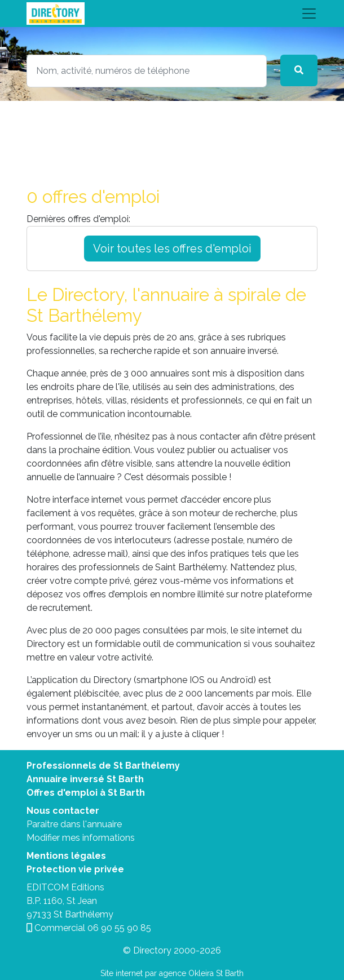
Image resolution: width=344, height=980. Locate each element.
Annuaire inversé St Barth (85, 779)
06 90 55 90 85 (119, 928)
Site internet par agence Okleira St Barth (172, 973)
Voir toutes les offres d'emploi (172, 249)
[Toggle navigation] (172, 14)
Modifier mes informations (81, 838)
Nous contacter (63, 811)
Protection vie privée (75, 869)
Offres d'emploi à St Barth (86, 793)
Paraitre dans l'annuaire (74, 824)
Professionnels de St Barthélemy (103, 766)
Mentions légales (66, 856)
